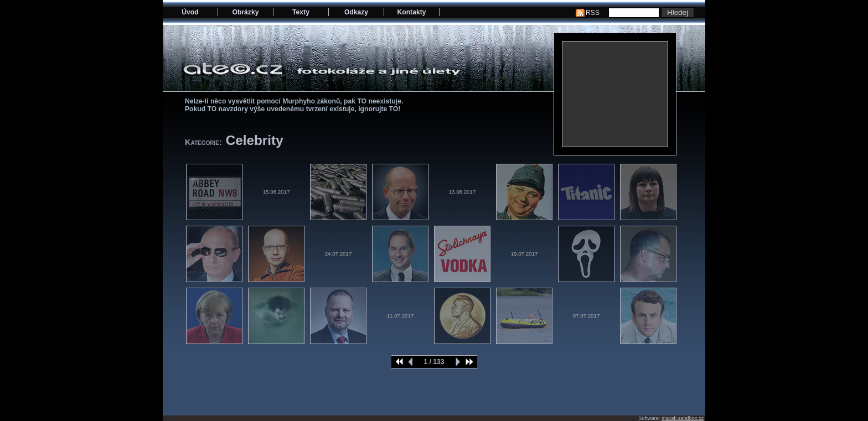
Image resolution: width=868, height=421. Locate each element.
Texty (301, 12)
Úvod (190, 12)
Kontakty (411, 12)
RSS (593, 13)
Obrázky (246, 12)
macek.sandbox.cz (683, 418)
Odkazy (356, 12)
